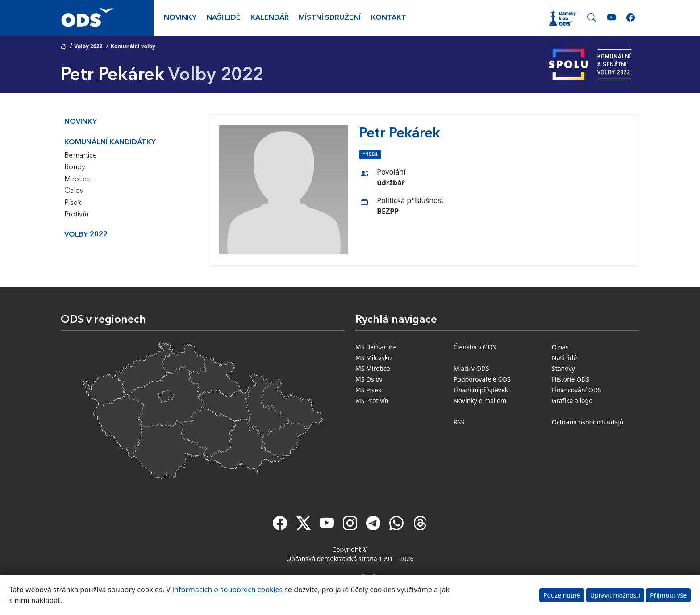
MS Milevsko (373, 358)
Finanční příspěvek (481, 390)
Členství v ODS (475, 347)
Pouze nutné (562, 595)
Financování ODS (577, 390)
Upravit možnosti (615, 595)
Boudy (75, 167)
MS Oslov (369, 379)
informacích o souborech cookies (227, 590)
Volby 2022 (88, 46)
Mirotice (77, 179)
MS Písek (368, 390)
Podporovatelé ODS (482, 379)
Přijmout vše (668, 595)
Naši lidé (224, 18)
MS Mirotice (373, 368)
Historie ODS (571, 379)
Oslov (74, 191)
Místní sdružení (330, 18)
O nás (560, 347)
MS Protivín (372, 401)
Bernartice (81, 156)
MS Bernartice (376, 347)
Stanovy (563, 368)
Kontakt (389, 18)
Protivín (76, 215)
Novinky (180, 18)
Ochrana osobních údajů (588, 422)
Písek (73, 203)
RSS (459, 422)
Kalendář (270, 18)
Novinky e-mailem (480, 401)
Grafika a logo (572, 401)
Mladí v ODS (471, 368)
